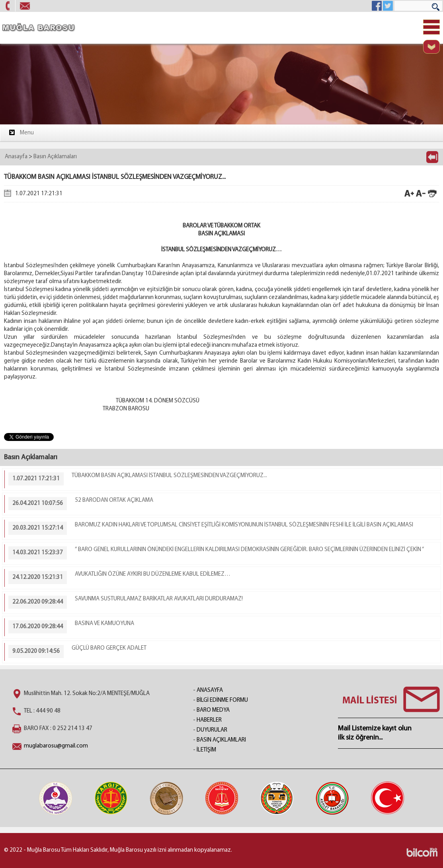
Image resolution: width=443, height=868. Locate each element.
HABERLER (209, 720)
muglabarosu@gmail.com (56, 746)
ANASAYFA (210, 690)
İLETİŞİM (206, 750)
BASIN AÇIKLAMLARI (221, 740)
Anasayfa (16, 157)
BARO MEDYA (213, 710)
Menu (21, 132)
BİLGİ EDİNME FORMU (222, 700)
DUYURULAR (212, 730)
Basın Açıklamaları (55, 157)
